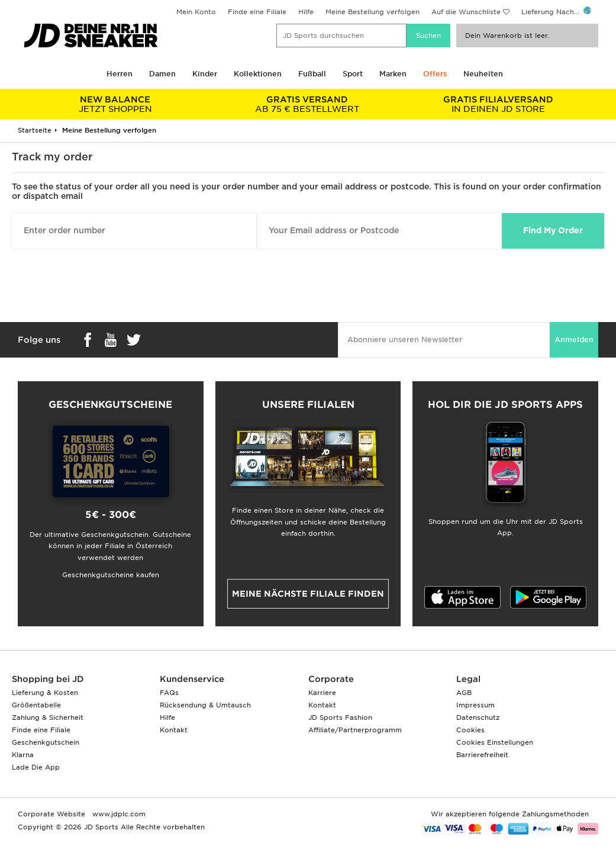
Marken (393, 74)
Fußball (312, 74)
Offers (435, 74)
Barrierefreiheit (482, 755)
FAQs (169, 693)
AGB (464, 693)
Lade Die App (36, 767)
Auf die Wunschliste (466, 12)
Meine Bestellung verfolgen (372, 12)
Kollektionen (258, 74)
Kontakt (174, 730)
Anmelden (574, 339)
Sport (353, 74)
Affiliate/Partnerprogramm (355, 730)
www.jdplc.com (118, 814)
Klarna (23, 755)
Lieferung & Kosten (45, 693)
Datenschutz (478, 717)
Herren (120, 74)
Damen (162, 74)
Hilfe (306, 12)
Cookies (470, 730)
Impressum (475, 705)
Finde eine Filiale (257, 12)
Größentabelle (36, 705)
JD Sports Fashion (340, 717)
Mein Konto (196, 12)
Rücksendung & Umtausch (205, 705)
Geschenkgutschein (46, 742)
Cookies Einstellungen (495, 742)
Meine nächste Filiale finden (308, 594)
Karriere (322, 693)
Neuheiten (483, 74)
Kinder (205, 74)
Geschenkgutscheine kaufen (111, 575)
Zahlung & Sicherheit (48, 717)
